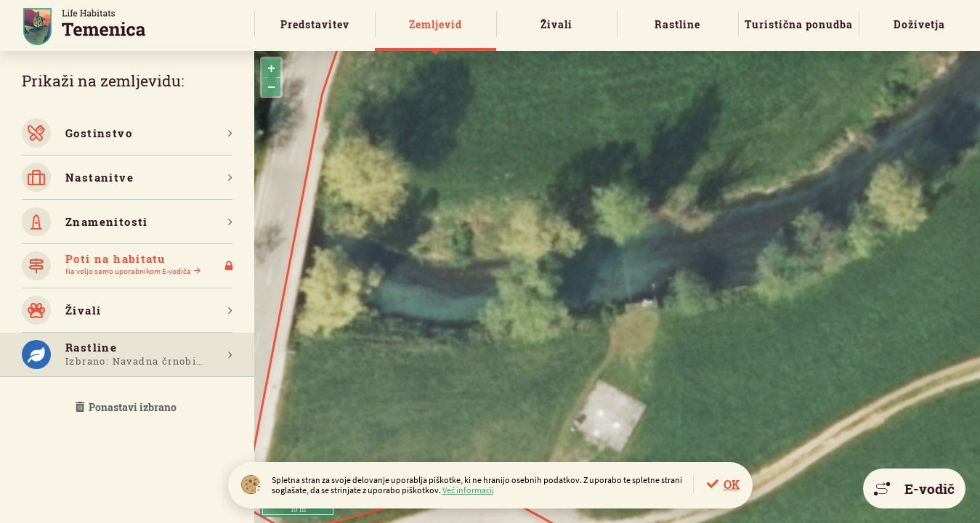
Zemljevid (436, 24)
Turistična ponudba (799, 24)
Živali (556, 24)
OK (732, 484)
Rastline (677, 24)
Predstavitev (315, 24)
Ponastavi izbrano (127, 407)
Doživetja (919, 24)
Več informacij (468, 490)
